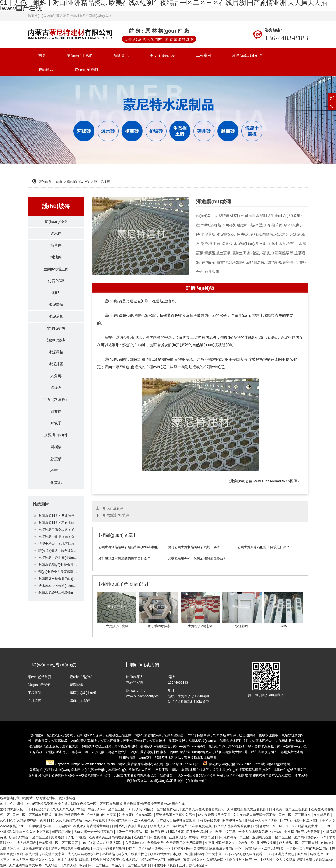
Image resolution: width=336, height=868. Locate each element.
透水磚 (56, 233)
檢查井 (56, 471)
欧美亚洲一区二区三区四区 (59, 843)
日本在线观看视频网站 (74, 860)
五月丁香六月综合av (194, 865)
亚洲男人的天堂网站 (184, 837)
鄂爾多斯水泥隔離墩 (155, 746)
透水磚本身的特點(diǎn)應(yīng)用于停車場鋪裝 (59, 586)
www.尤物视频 (95, 820)
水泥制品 (174, 758)
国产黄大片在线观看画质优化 (204, 809)
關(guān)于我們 (80, 55)
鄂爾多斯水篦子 (57, 752)
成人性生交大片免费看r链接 (283, 860)
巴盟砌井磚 (247, 735)
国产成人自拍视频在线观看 (176, 820)
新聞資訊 (121, 55)
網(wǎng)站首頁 (40, 677)
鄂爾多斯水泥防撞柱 (234, 741)
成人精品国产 (27, 843)
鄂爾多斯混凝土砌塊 (96, 746)
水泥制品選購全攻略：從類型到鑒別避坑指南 (59, 530)
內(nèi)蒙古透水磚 (148, 735)
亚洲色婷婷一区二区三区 (271, 826)
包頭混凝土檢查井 (118, 735)
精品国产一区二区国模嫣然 (161, 860)
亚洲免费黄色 (285, 854)
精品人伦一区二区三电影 (130, 865)
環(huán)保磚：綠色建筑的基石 (59, 551)
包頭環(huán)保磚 (89, 735)
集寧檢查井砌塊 (126, 746)
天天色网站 (63, 826)
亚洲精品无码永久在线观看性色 (125, 854)
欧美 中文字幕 (226, 832)
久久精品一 (53, 865)
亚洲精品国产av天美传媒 (303, 832)
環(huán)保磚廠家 (191, 752)
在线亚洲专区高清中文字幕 (45, 854)
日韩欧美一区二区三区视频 (289, 809)
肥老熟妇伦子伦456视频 (69, 837)
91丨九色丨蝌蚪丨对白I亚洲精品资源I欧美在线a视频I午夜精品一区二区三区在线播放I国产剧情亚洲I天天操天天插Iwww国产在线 (92, 804)
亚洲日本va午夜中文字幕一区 (207, 854)
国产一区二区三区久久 (295, 815)
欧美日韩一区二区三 (94, 865)
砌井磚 (56, 412)
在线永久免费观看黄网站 (92, 826)
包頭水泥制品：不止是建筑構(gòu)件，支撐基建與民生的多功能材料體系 (59, 523)
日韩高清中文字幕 (36, 848)
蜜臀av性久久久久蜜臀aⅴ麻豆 (205, 860)
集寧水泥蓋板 (269, 735)
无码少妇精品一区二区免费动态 (157, 809)
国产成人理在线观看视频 (233, 826)
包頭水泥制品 (174, 735)
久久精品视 (322, 815)
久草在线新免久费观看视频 (247, 809)
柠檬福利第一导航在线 (191, 848)
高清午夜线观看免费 (70, 815)
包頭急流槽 (157, 741)
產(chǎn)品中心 (78, 182)
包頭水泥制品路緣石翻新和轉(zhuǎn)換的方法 (131, 547)
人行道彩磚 (115, 508)
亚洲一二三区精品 (129, 832)
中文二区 (208, 837)
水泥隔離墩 (56, 329)
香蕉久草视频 (138, 826)
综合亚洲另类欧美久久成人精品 (116, 860)
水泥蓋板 (56, 317)
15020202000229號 (250, 764)
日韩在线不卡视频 (164, 865)
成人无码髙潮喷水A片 (84, 854)
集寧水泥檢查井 (264, 741)
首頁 (42, 55)
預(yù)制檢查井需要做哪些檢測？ (59, 572)
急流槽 (56, 459)
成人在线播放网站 (110, 843)
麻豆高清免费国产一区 (226, 848)
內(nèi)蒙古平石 (289, 746)
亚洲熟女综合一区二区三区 (272, 837)
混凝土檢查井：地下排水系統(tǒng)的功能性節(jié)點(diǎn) (59, 544)
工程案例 (204, 55)
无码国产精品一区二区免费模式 (131, 820)
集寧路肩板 (177, 741)
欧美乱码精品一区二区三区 (29, 837)
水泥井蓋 (56, 364)
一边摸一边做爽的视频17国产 (115, 848)
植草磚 (56, 245)
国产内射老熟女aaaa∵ (311, 837)
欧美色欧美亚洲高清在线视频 (110, 837)
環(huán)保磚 (56, 222)
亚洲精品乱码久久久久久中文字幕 (25, 832)
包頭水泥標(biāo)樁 (202, 741)
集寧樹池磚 (236, 746)
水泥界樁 (56, 352)
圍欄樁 (56, 447)
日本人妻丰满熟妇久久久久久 (34, 860)
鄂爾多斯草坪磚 (224, 735)
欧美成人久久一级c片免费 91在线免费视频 (181, 826)
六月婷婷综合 (135, 843)
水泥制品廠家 (149, 752)
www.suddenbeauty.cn (271, 481)
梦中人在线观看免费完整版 (71, 848)
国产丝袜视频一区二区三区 (300, 820)
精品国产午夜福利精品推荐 (165, 832)
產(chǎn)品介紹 (162, 55)
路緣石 (56, 388)
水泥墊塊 (56, 305)
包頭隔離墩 (59, 741)
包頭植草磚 (217, 746)
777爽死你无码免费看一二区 (252, 854)
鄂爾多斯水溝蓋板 (291, 741)
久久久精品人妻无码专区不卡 (255, 815)
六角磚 (56, 376)
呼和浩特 (264, 752)
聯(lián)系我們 (86, 69)
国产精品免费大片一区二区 (311, 826)
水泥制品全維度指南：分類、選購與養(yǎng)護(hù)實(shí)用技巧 (59, 537)
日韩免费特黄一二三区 (234, 837)
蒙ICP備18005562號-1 (182, 764)
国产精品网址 (62, 832)
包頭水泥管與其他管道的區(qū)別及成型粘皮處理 (59, 593)
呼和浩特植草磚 (198, 735)
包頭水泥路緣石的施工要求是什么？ (263, 547)
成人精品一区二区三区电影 (299, 843)
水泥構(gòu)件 (56, 436)
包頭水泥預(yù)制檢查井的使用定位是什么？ (59, 565)
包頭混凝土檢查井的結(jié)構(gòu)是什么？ (59, 579)
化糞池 (56, 483)
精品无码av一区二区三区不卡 (110, 809)
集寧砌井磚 (80, 752)
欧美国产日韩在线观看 (150, 837)
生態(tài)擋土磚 (56, 269)
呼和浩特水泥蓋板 (261, 746)
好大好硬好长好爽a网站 (136, 815)
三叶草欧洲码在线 (39, 826)
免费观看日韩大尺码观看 (185, 843)
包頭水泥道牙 (110, 741)
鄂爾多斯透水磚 (292, 752)
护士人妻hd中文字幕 (102, 815)
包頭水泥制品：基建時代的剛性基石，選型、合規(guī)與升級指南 (59, 516)
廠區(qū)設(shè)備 (247, 55)
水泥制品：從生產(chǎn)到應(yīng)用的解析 (59, 558)
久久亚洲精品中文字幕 (26, 865)
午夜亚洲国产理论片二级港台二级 (230, 843)
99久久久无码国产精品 (66, 820)
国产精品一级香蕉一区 (155, 848)
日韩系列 (119, 826)
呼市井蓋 (41, 741)
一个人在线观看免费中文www (260, 832)
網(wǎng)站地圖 (278, 764)
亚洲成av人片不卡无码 (261, 820)
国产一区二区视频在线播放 (32, 815)
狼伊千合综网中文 (200, 832)
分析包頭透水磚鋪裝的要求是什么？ (124, 558)
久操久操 (70, 865)
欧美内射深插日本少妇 (167, 854)
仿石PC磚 (56, 281)
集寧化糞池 (70, 746)
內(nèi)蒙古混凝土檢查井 (109, 752)
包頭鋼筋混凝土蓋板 (44, 746)
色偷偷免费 (156, 843)
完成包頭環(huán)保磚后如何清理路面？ (197, 558)
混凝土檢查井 (231, 752)
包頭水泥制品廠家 (60, 735)
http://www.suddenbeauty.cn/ (94, 764)
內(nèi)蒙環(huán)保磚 (189, 746)
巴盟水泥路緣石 (134, 741)
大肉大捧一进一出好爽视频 (94, 832)
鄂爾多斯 (161, 758)
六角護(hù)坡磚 (118, 515)
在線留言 (46, 69)
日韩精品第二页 (39, 809)
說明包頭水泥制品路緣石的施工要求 (194, 547)
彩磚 (56, 293)
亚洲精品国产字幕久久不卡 (176, 815)
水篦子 (56, 424)
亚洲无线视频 (267, 843)
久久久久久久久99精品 (69, 809)
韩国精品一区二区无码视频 (265, 848)
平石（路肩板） (56, 400)
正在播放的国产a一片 (245, 860)
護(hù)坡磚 (56, 340)
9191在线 (87, 843)
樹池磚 (56, 257)
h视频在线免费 (210, 820)
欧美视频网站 (233, 820)
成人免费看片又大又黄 (215, 815)
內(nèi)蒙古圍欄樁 (84, 741)
